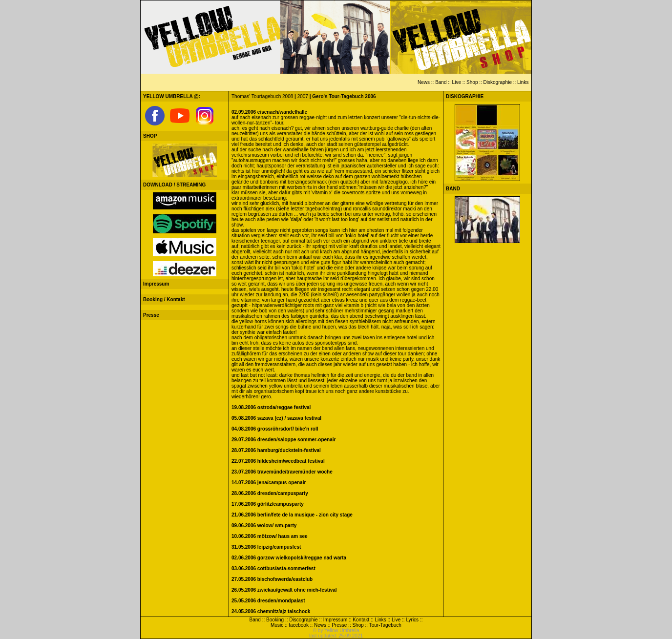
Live (457, 82)
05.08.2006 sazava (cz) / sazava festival (276, 418)
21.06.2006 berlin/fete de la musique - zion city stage (292, 515)
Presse (151, 315)
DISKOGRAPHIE (465, 96)
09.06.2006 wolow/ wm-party (264, 526)
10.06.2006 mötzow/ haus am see (270, 536)
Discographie (303, 620)
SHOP (150, 136)
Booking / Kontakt (164, 299)
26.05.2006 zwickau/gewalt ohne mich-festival (284, 590)
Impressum (156, 284)
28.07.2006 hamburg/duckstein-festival (276, 450)
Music (277, 625)
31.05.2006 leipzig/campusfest (266, 547)
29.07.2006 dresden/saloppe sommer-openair (283, 440)
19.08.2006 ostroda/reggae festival (271, 407)
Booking (275, 620)
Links (523, 82)
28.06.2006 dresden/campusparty (270, 493)
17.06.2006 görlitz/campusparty (268, 504)
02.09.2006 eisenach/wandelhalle (269, 112)
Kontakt (361, 620)
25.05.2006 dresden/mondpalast (268, 601)
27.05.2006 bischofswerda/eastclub (272, 579)
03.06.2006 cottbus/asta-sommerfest (273, 568)
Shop (472, 82)
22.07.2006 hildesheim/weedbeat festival (278, 461)
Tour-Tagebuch (385, 625)
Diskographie (498, 82)
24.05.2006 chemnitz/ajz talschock (271, 611)
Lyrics (412, 620)
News (424, 82)
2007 (303, 96)
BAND (453, 189)
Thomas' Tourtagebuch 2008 (262, 96)
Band (441, 82)
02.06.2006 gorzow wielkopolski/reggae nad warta (289, 558)
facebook (299, 625)
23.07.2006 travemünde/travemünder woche (282, 472)
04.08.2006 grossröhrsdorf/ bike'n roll (275, 429)
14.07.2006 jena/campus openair (269, 483)
